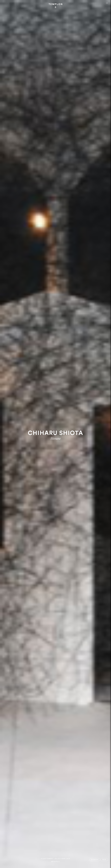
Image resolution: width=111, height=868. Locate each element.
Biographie (95, 860)
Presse (104, 860)
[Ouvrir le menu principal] (107, 3)
